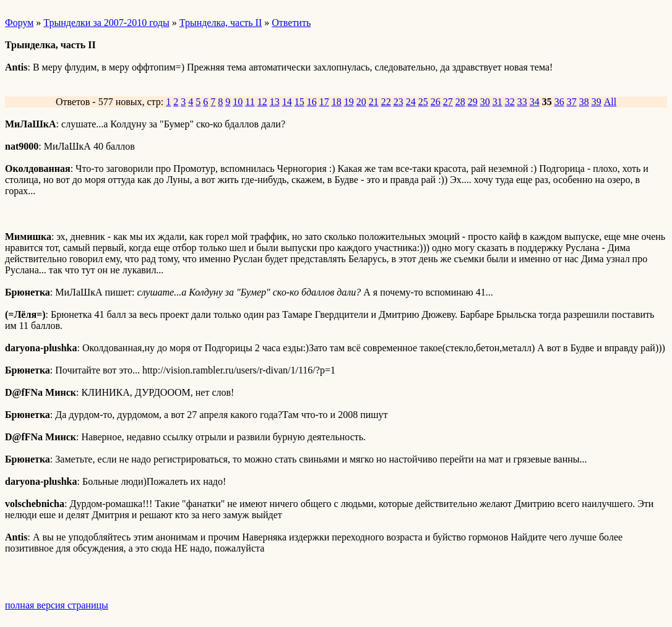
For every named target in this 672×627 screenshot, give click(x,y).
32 (510, 102)
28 (460, 102)
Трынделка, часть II (221, 23)
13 (275, 102)
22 (386, 102)
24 (411, 102)
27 (448, 102)
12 (262, 102)
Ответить (291, 23)
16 (312, 102)
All (610, 102)
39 (597, 102)
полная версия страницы (57, 605)
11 (250, 102)
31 (498, 102)
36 (559, 102)
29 (473, 102)
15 (299, 102)
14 (287, 102)
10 (238, 102)
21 (374, 102)
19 (349, 102)
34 (535, 102)
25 (423, 102)
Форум (19, 23)
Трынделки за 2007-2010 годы (106, 23)
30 (485, 102)
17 (324, 102)
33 (522, 102)
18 (337, 102)
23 (398, 102)
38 (584, 102)
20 (361, 102)
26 (436, 102)
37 (572, 102)
